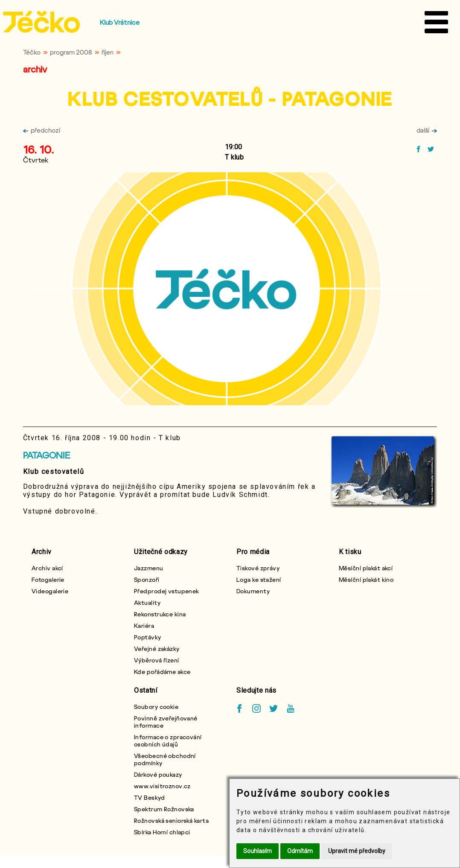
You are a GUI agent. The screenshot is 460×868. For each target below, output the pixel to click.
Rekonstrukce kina (160, 614)
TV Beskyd (149, 797)
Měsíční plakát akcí (366, 568)
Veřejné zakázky (157, 649)
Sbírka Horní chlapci (162, 832)
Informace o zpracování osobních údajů (168, 740)
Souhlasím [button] (258, 851)
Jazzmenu (149, 568)
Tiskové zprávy (258, 568)
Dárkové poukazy (158, 774)
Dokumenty (253, 591)
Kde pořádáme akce (162, 672)
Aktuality (147, 602)
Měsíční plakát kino (366, 579)
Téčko (32, 52)
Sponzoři (147, 579)
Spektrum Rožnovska (164, 809)
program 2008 (71, 52)
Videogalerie (50, 591)
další (427, 130)
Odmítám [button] (300, 851)
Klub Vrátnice (120, 22)
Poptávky (148, 637)
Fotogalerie (48, 579)
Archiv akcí (47, 568)
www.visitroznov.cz (162, 786)
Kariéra (144, 626)
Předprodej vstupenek (167, 591)
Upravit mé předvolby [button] (357, 851)
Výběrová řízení (157, 660)
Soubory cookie (156, 707)
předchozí (42, 130)
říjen (108, 52)
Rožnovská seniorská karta (171, 820)
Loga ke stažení (259, 579)
